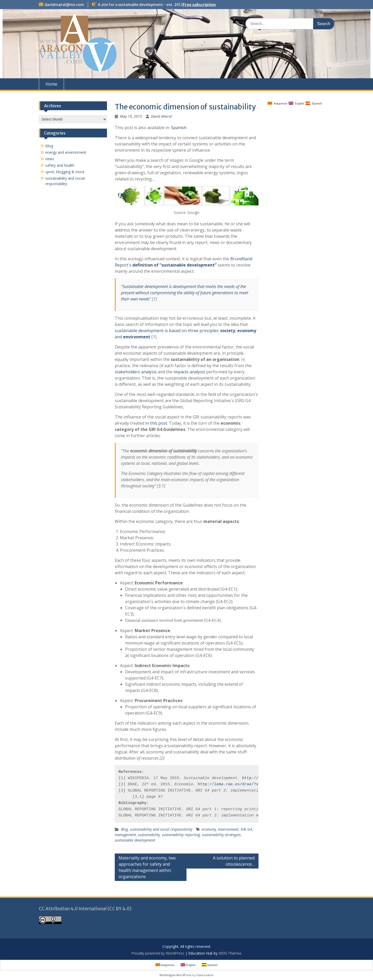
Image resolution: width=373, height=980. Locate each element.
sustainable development (135, 840)
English (296, 103)
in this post (156, 423)
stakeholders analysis (136, 372)
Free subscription (199, 5)
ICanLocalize (205, 975)
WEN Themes (230, 953)
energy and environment (66, 152)
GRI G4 (246, 829)
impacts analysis (189, 372)
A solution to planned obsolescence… (234, 861)
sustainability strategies (221, 835)
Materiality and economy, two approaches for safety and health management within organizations (147, 867)
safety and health (60, 165)
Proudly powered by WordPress (158, 953)
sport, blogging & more (65, 172)
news (50, 159)
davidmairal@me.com (64, 5)
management (125, 835)
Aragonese (278, 103)
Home (51, 84)
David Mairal (162, 116)
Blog (124, 829)
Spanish (179, 128)
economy (209, 829)
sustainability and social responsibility (161, 829)
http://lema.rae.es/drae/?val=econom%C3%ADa (247, 784)
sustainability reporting (181, 835)
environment (228, 829)
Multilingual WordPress (175, 975)
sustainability (149, 835)
